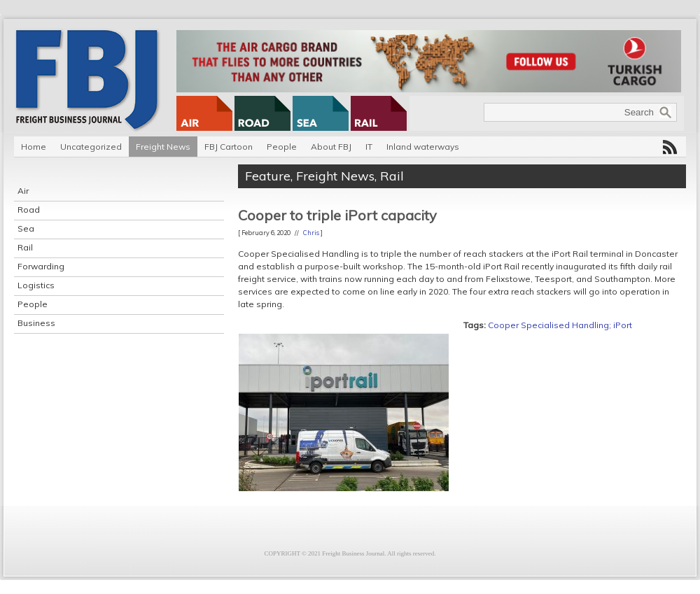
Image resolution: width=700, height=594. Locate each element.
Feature (268, 176)
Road (29, 210)
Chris (311, 233)
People (282, 147)
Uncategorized (91, 147)
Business (36, 323)
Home (34, 147)
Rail (25, 247)
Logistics (36, 285)
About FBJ (331, 147)
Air (23, 191)
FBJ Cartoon (229, 147)
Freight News (163, 147)
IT (369, 147)
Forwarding (41, 266)
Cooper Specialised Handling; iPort (560, 325)
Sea (26, 228)
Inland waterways (423, 147)
